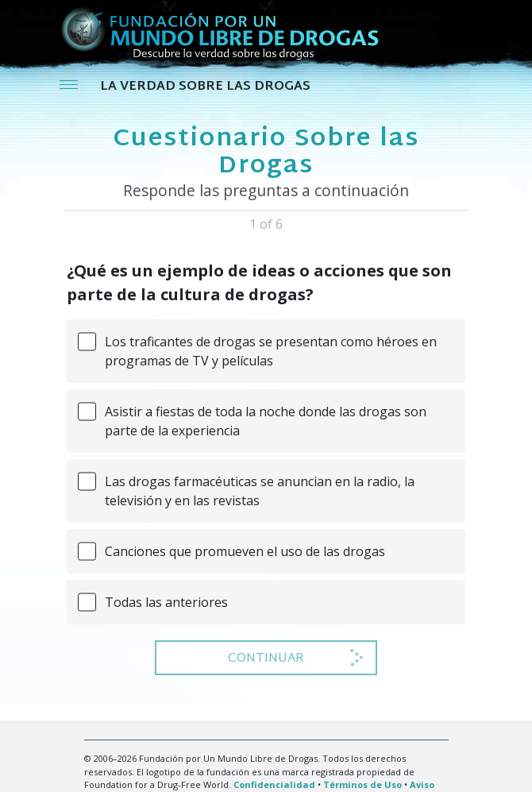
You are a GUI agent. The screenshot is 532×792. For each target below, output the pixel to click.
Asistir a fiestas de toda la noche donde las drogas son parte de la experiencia (266, 421)
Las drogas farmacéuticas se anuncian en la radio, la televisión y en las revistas (260, 491)
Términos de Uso (362, 784)
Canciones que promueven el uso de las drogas (245, 551)
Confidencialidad (274, 784)
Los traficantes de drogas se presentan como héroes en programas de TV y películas (271, 351)
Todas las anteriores (166, 602)
